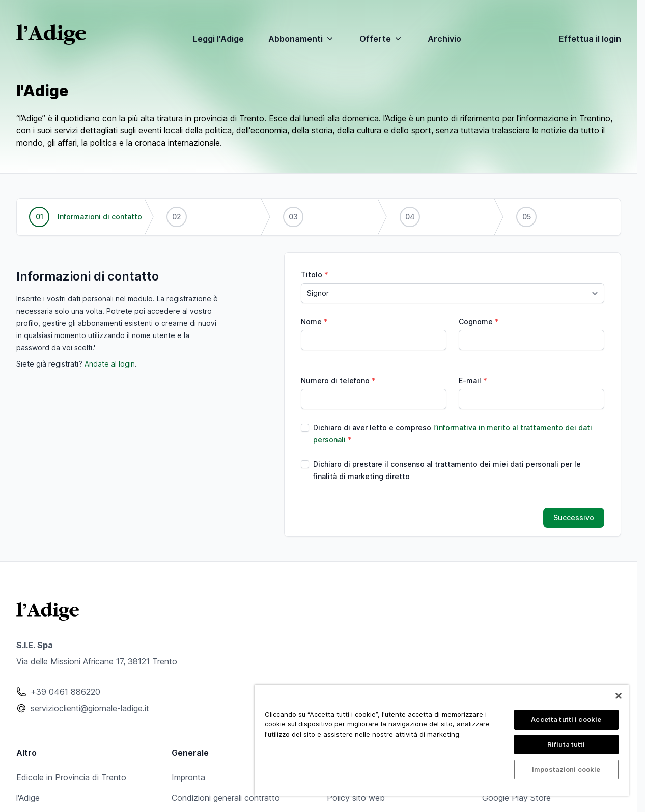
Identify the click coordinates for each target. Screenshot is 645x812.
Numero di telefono (335, 381)
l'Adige (28, 798)
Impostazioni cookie (566, 769)
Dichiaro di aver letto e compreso (453, 433)
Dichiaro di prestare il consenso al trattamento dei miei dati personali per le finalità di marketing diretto (447, 470)
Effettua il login (590, 39)
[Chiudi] (619, 696)
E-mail (470, 381)
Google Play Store (516, 798)
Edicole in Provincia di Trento (71, 777)
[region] (442, 740)
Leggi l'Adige (218, 39)
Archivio (444, 39)
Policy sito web (356, 798)
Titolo (312, 275)
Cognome (476, 321)
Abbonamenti (302, 39)
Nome (311, 321)
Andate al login (110, 364)
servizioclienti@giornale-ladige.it (90, 708)
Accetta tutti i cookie (566, 719)
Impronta (188, 777)
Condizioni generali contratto (226, 798)
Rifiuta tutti (566, 744)
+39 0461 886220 (65, 692)
